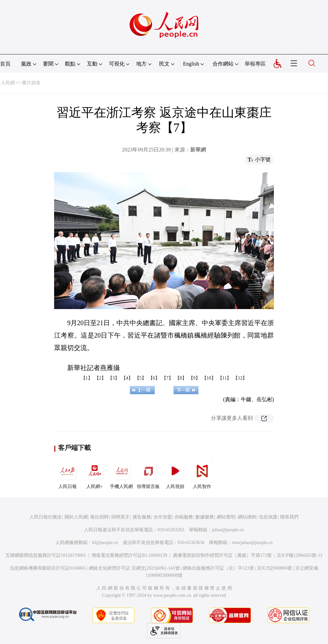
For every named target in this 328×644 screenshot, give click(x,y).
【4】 (127, 378)
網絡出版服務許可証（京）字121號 (218, 568)
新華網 (198, 150)
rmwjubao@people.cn (252, 543)
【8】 (181, 378)
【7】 (167, 378)
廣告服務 (142, 517)
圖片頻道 (31, 83)
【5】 (141, 378)
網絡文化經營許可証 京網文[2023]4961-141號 (134, 568)
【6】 (154, 378)
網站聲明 (226, 517)
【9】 (194, 378)
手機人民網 (121, 474)
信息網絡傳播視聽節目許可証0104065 (48, 568)
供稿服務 (184, 517)
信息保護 (268, 517)
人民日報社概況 (46, 517)
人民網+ (94, 474)
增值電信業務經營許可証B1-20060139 (129, 555)
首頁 (5, 64)
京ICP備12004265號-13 (299, 555)
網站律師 (247, 517)
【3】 (114, 378)
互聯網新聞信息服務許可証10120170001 (46, 555)
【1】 (87, 378)
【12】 (240, 378)
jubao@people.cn (228, 530)
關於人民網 (76, 517)
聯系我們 (289, 517)
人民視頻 (175, 474)
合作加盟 (163, 517)
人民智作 (202, 474)
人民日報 (68, 474)
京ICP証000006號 (275, 568)
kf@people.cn (105, 543)
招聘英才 (120, 517)
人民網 (8, 83)
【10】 (209, 378)
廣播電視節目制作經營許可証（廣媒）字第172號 (222, 555)
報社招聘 (99, 517)
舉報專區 (255, 64)
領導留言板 (148, 474)
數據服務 (205, 517)
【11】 (225, 378)
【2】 (100, 378)
